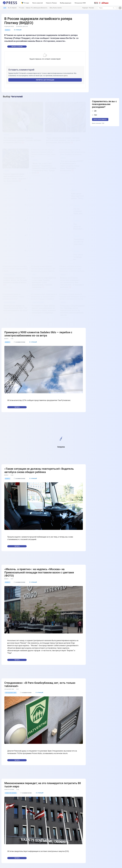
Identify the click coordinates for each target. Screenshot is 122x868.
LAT (5, 8)
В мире (25, 3)
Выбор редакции (66, 3)
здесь (65, 76)
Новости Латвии (51, 3)
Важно (8, 30)
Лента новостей (38, 3)
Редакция (85, 8)
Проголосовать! (100, 119)
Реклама (91, 8)
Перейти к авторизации (45, 80)
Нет (96, 115)
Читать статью (17, 47)
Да (95, 111)
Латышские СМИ (80, 3)
